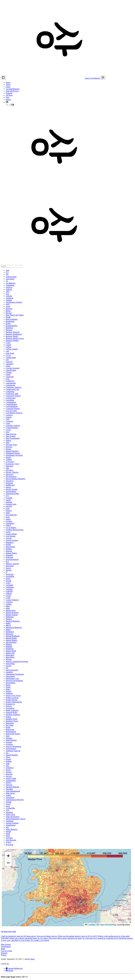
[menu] (103, 78)
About (8, 85)
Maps (3, 949)
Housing (4, 953)
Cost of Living (6, 951)
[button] (7, 102)
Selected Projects (12, 91)
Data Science (6, 944)
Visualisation (6, 947)
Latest (8, 87)
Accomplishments (13, 89)
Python (4, 955)
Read (32, 959)
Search (8, 99)
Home (8, 82)
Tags (7, 97)
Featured (9, 93)
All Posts (9, 95)
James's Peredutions (53, 78)
